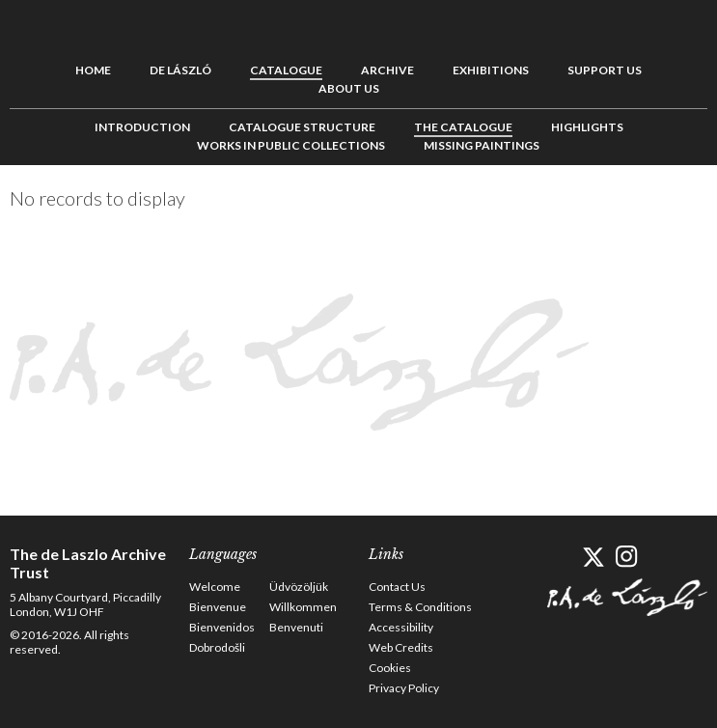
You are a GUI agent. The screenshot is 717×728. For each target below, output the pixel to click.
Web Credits (401, 647)
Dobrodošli (217, 647)
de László (180, 70)
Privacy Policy (404, 688)
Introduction (142, 127)
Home (93, 70)
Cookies (390, 668)
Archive (387, 70)
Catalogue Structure (302, 127)
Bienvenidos (222, 627)
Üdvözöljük (299, 587)
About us (349, 88)
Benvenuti (296, 627)
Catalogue (286, 70)
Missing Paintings (482, 145)
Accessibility (401, 627)
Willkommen (303, 607)
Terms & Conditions (420, 607)
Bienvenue (218, 607)
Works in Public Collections (291, 145)
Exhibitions (491, 70)
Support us (605, 70)
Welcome (215, 587)
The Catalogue (463, 127)
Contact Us (397, 587)
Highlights (587, 127)
